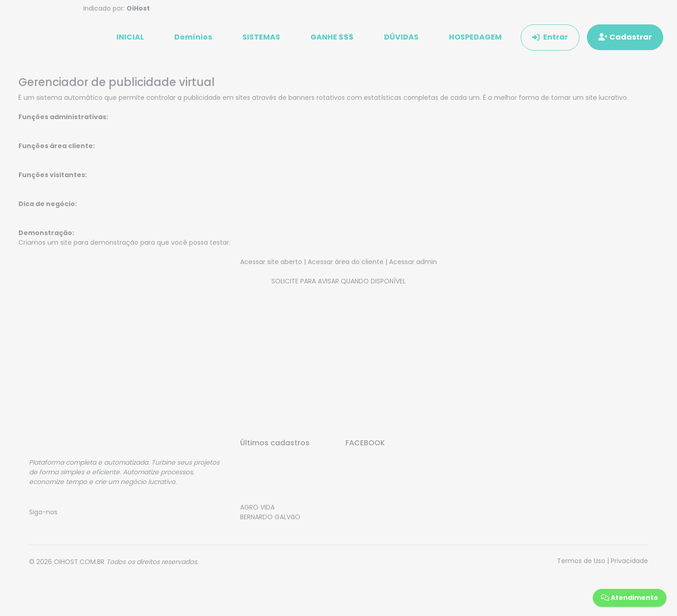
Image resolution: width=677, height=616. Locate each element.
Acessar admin (413, 262)
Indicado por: (117, 8)
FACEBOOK (365, 443)
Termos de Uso (581, 561)
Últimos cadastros (275, 443)
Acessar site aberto (271, 262)
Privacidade (629, 561)
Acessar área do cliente (346, 262)
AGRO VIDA (257, 510)
